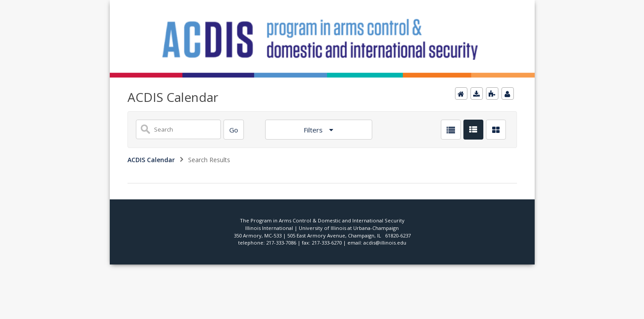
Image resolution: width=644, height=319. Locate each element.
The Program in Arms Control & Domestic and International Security (322, 220)
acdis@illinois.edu (385, 243)
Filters (314, 130)
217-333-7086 (281, 243)
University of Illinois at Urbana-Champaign (349, 228)
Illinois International (269, 228)
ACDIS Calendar (151, 160)
